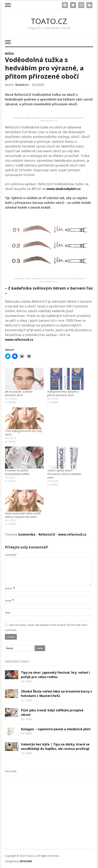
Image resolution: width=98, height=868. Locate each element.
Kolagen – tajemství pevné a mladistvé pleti (56, 729)
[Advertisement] (49, 805)
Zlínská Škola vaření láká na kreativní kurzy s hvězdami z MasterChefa (56, 694)
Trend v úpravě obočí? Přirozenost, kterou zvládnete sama (64, 474)
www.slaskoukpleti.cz (64, 189)
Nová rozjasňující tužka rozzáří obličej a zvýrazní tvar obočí (23, 515)
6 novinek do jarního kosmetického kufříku (17, 472)
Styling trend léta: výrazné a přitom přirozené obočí (63, 393)
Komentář (11, 555)
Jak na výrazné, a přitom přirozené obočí (19, 393)
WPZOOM (26, 861)
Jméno (9, 588)
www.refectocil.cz (19, 339)
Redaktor (22, 85)
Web (8, 613)
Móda (9, 54)
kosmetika (27, 534)
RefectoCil (47, 534)
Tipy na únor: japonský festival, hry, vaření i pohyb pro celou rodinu (55, 675)
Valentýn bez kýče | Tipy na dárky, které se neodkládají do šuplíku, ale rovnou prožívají (55, 746)
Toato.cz (49, 21)
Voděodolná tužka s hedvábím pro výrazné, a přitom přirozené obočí (44, 68)
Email (8, 601)
